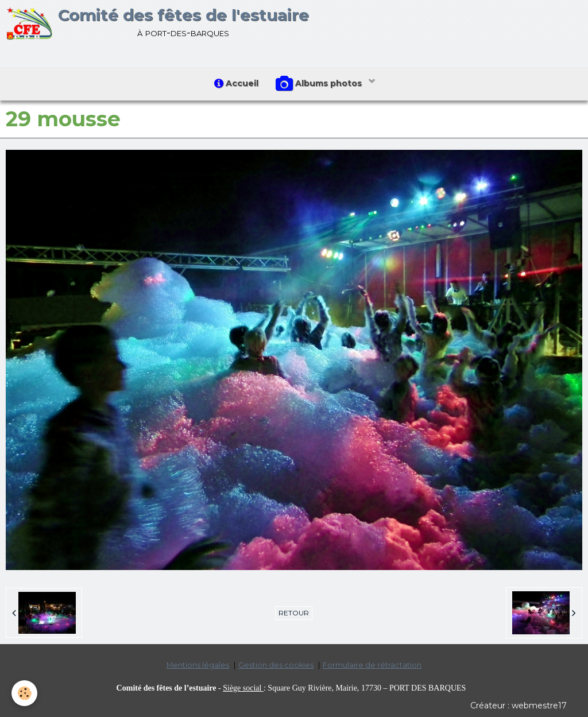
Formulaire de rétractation (372, 665)
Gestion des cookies (276, 665)
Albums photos (320, 84)
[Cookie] (24, 693)
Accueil (236, 83)
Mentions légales (198, 665)
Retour (294, 613)
